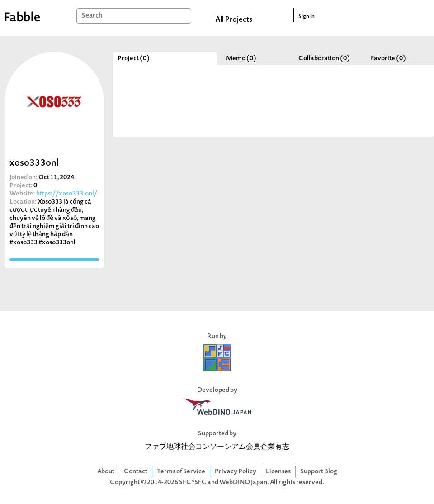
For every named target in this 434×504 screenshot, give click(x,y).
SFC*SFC (193, 483)
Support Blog (319, 472)
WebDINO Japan (243, 483)
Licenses (278, 472)
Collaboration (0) (324, 59)
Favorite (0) (388, 59)
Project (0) (134, 59)
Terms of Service (181, 472)
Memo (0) (241, 59)
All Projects (234, 20)
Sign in (307, 17)
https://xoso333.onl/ (67, 194)
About (106, 472)
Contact (136, 472)
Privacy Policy (236, 472)
